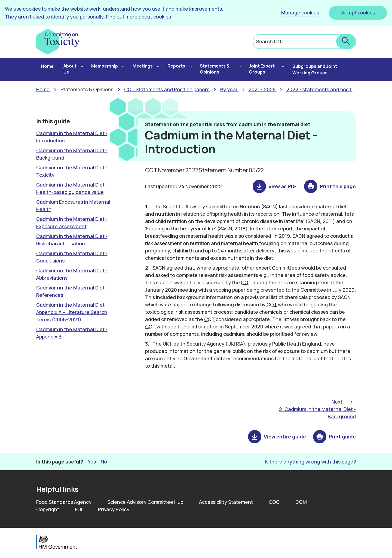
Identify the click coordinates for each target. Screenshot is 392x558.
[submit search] (346, 42)
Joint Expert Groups (262, 69)
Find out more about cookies (138, 17)
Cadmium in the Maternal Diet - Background (72, 154)
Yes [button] (92, 461)
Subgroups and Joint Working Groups (315, 69)
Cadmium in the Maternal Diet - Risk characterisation (72, 240)
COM (301, 502)
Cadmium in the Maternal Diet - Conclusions (72, 257)
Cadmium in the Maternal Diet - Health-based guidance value (72, 188)
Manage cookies (300, 13)
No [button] (104, 461)
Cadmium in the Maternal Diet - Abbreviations (72, 274)
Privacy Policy (114, 509)
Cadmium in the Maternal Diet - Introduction (72, 137)
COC (274, 502)
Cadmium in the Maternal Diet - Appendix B (72, 333)
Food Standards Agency (64, 502)
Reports (176, 66)
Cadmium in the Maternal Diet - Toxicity (72, 171)
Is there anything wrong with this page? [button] (310, 462)
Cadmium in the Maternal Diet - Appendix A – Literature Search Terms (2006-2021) (72, 312)
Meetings (143, 66)
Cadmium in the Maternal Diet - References (72, 291)
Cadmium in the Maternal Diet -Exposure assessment (72, 223)
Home (47, 66)
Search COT (270, 41)
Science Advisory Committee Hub (145, 502)
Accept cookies (358, 13)
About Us (70, 69)
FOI (79, 509)
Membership (105, 66)
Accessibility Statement (226, 502)
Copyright (48, 509)
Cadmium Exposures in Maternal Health (73, 205)
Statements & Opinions (215, 69)
